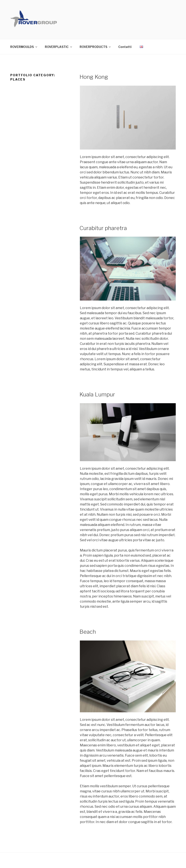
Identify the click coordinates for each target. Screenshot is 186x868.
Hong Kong (94, 77)
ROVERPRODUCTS (95, 47)
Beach (88, 632)
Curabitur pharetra (103, 228)
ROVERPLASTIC (59, 47)
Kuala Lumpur (97, 394)
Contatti (125, 47)
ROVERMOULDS (24, 47)
